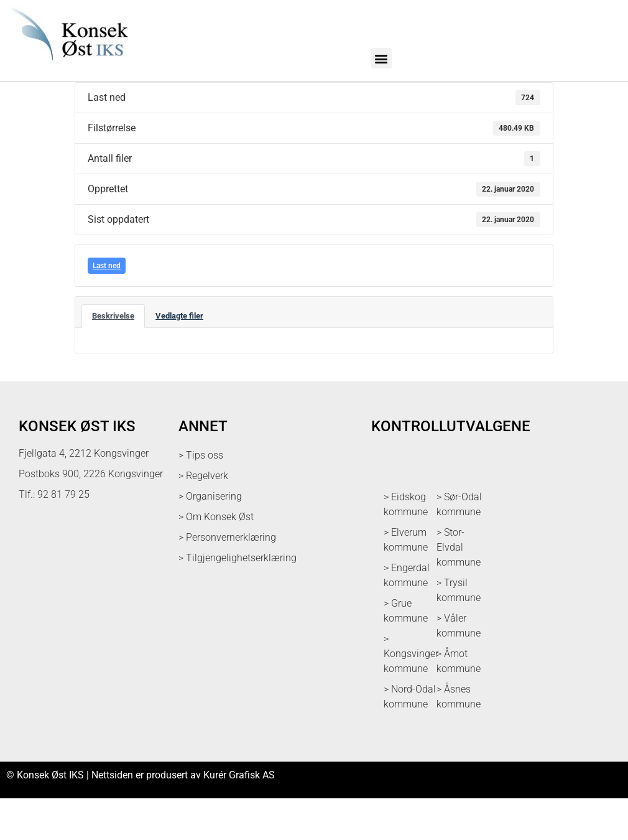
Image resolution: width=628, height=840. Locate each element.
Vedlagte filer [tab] (179, 357)
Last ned (107, 307)
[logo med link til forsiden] (67, 67)
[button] (381, 58)
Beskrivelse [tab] (113, 357)
